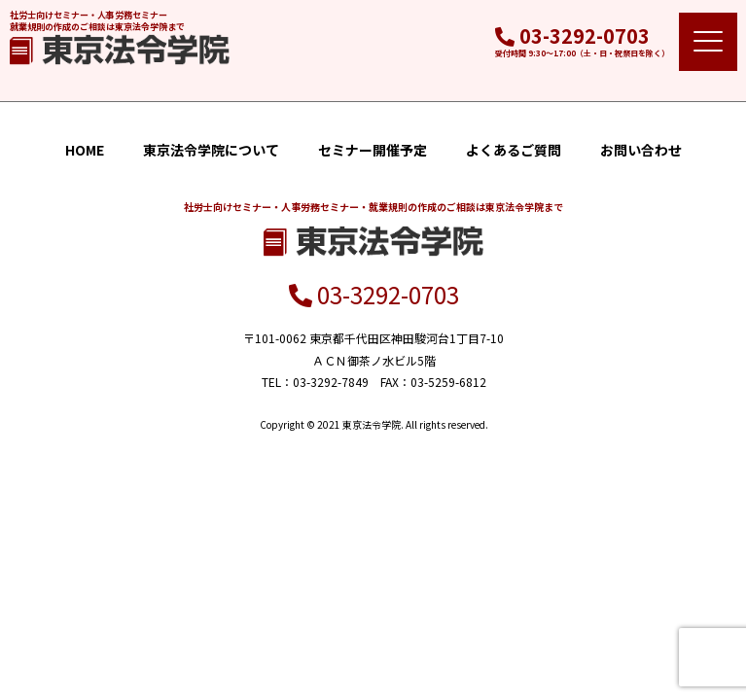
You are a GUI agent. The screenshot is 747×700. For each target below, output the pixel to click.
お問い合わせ (641, 150)
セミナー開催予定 (373, 150)
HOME (85, 150)
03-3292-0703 (572, 35)
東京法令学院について (211, 150)
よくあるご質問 (514, 150)
